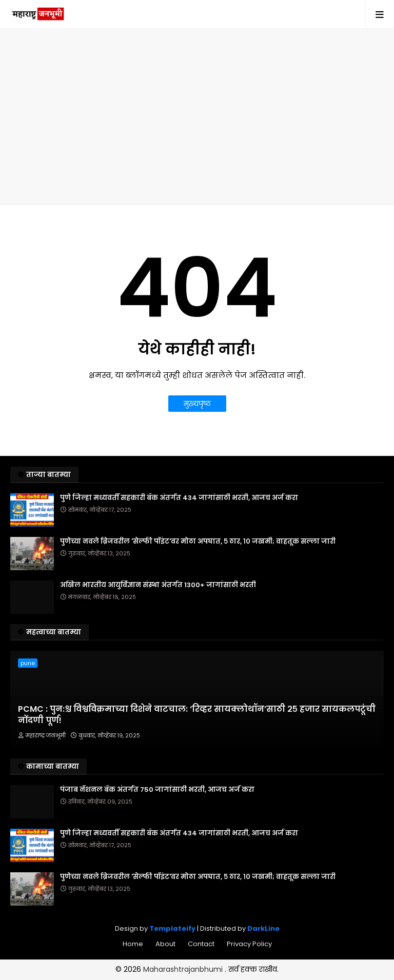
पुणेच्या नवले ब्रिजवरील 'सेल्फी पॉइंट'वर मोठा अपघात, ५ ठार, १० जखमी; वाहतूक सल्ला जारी (198, 542)
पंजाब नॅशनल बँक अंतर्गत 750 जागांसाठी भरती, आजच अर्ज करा (157, 790)
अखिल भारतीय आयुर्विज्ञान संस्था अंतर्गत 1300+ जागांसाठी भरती (158, 585)
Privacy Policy (249, 944)
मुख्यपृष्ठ (197, 404)
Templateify (172, 928)
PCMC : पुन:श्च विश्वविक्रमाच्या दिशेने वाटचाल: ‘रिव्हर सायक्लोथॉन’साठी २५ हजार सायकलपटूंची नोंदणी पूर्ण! (197, 715)
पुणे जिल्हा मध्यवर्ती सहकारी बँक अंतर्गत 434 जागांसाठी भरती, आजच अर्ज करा (179, 498)
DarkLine (263, 928)
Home (133, 944)
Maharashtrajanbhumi (184, 969)
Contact (201, 944)
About (165, 944)
